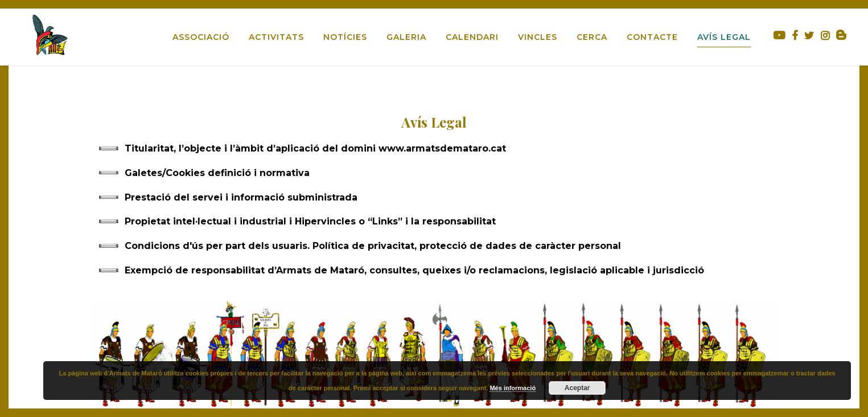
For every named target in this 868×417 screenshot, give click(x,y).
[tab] (434, 149)
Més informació (513, 388)
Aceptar (577, 388)
